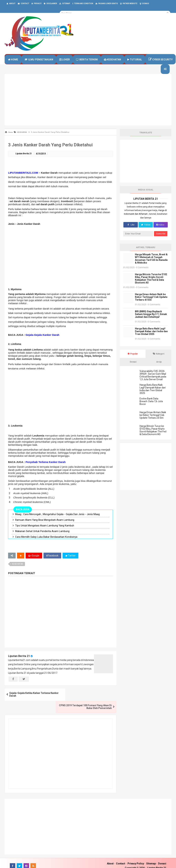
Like (131, 231)
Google (34, 562)
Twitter (71, 562)
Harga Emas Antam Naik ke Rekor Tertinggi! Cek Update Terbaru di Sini (151, 304)
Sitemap (151, 858)
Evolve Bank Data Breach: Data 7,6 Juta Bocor (151, 408)
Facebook (52, 562)
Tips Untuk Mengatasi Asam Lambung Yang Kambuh (45, 532)
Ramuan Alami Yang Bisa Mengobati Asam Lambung (45, 527)
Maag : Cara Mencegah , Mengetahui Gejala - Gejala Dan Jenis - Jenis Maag (57, 521)
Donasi (162, 858)
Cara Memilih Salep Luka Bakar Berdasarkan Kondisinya (46, 544)
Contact (121, 858)
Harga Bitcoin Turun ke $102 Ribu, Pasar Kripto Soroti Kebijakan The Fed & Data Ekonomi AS (151, 285)
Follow (146, 231)
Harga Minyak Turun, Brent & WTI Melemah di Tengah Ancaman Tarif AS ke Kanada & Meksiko (151, 265)
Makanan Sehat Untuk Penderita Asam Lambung (42, 538)
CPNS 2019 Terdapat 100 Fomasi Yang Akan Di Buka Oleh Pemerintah (89, 702)
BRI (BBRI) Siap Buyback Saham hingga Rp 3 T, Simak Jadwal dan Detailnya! (151, 321)
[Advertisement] (88, 107)
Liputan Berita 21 (19, 663)
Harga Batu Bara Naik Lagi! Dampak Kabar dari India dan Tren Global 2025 (151, 338)
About (110, 858)
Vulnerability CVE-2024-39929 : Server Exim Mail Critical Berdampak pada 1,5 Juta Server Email (153, 382)
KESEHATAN (18, 571)
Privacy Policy (136, 858)
